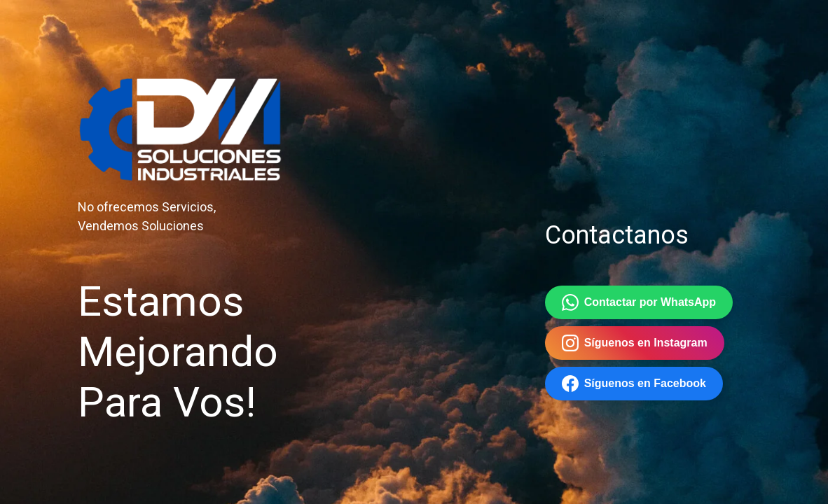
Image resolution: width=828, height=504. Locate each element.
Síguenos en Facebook (634, 384)
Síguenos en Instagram (635, 343)
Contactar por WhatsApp (639, 302)
